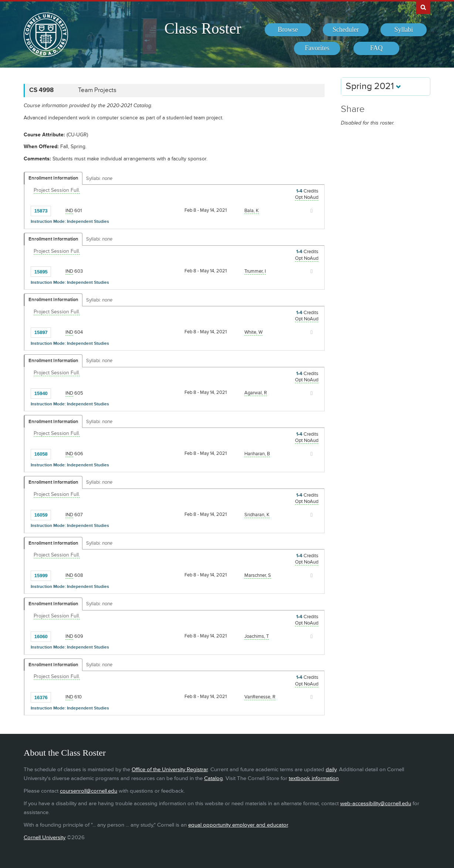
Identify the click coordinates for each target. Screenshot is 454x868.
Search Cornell (423, 7)
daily (331, 770)
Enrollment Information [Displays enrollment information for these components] (53, 178)
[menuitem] (288, 30)
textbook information (314, 778)
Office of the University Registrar (170, 770)
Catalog (214, 778)
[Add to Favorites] (58, 210)
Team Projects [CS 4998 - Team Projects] (97, 90)
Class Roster (203, 28)
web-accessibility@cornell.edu (376, 804)
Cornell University (45, 838)
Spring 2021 (373, 86)
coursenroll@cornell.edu (89, 791)
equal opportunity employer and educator (238, 825)
